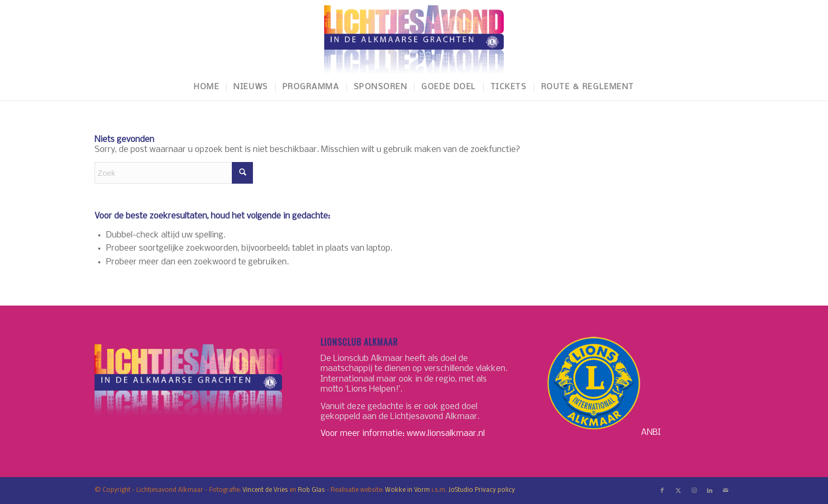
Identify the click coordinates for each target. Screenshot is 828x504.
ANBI (651, 432)
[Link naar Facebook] (662, 491)
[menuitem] (206, 87)
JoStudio (461, 490)
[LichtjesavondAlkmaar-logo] (414, 37)
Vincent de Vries (265, 490)
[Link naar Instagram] (694, 491)
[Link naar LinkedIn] (710, 491)
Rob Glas (311, 490)
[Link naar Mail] (726, 491)
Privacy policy (495, 490)
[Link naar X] (678, 491)
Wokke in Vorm (407, 490)
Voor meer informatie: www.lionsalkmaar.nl (403, 434)
